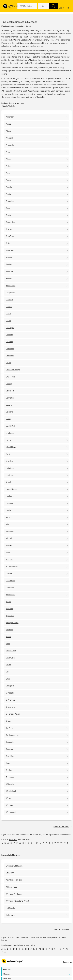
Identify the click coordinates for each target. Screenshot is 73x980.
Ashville (9, 187)
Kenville (9, 482)
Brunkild (9, 279)
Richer (8, 637)
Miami (8, 524)
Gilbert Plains (11, 447)
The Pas (9, 770)
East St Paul (10, 426)
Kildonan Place (11, 887)
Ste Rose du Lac (12, 735)
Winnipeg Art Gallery (14, 894)
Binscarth (9, 229)
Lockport (9, 503)
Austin (8, 194)
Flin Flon (9, 440)
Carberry (9, 300)
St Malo (9, 721)
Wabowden (10, 784)
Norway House (12, 567)
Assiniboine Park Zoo (14, 880)
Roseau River (11, 651)
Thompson (10, 777)
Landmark (10, 496)
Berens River (11, 222)
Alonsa (8, 124)
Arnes (8, 173)
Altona (8, 131)
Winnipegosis (11, 812)
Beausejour (10, 201)
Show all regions (61, 827)
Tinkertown (10, 915)
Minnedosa (10, 532)
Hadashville (10, 468)
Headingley (10, 475)
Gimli (8, 454)
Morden (9, 546)
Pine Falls (9, 609)
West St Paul (11, 791)
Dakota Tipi (10, 391)
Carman (9, 307)
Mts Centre (10, 873)
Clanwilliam (10, 349)
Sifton (8, 679)
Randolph (9, 630)
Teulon (8, 763)
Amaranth (10, 138)
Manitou (9, 517)
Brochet (9, 265)
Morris (8, 553)
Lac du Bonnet (11, 489)
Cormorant (10, 356)
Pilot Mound (10, 595)
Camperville (10, 293)
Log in (61, 8)
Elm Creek (10, 433)
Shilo (8, 672)
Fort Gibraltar (11, 908)
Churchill (9, 342)
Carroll (8, 314)
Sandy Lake (10, 658)
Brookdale (10, 272)
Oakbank (9, 574)
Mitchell (9, 538)
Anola (8, 152)
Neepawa (10, 560)
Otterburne (10, 588)
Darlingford (10, 398)
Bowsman (10, 251)
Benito (8, 215)
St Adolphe (10, 693)
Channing (10, 335)
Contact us (67, 962)
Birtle (8, 243)
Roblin (8, 644)
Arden (8, 166)
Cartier (8, 321)
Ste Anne (9, 728)
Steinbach (10, 742)
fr (69, 8)
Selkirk (8, 665)
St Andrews (10, 700)
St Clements (11, 707)
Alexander (10, 117)
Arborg (8, 159)
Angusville (10, 145)
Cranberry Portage (13, 370)
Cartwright (10, 328)
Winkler (9, 798)
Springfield (10, 686)
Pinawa (9, 602)
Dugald (9, 419)
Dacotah (9, 384)
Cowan (9, 363)
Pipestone (10, 616)
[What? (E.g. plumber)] (27, 6)
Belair (8, 208)
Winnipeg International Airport (17, 901)
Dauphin (9, 405)
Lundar (9, 510)
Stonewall (10, 749)
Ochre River (10, 581)
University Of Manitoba (15, 866)
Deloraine (9, 412)
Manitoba (13, 840)
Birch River (10, 236)
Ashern (9, 180)
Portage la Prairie (12, 623)
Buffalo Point (11, 286)
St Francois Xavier (13, 714)
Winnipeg (10, 805)
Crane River (10, 377)
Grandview (10, 461)
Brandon (9, 258)
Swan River (10, 756)
